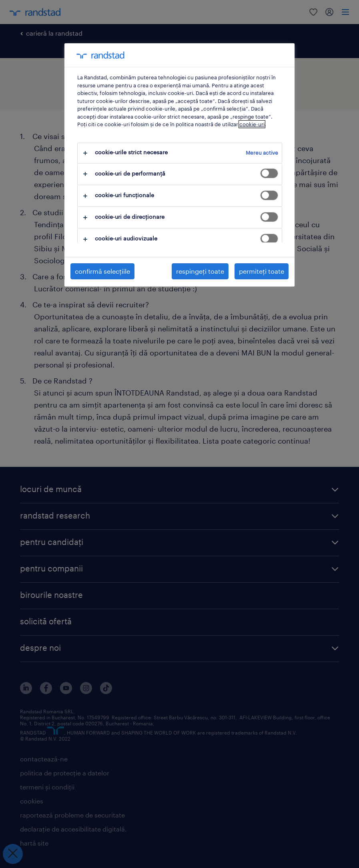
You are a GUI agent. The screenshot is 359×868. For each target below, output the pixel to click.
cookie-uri (252, 124)
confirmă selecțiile (102, 271)
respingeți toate (200, 271)
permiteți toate (262, 271)
